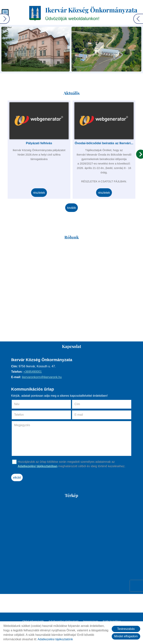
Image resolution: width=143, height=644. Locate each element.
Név (22, 404)
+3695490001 (32, 372)
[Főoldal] (35, 13)
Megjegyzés (22, 425)
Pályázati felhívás (39, 143)
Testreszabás (126, 629)
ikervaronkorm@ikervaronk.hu (42, 377)
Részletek (39, 193)
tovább (71, 208)
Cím (77, 404)
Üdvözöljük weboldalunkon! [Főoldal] (91, 13)
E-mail (84, 415)
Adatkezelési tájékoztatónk (55, 639)
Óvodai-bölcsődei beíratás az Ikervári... (104, 143)
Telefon (24, 415)
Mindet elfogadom (126, 636)
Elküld (17, 478)
